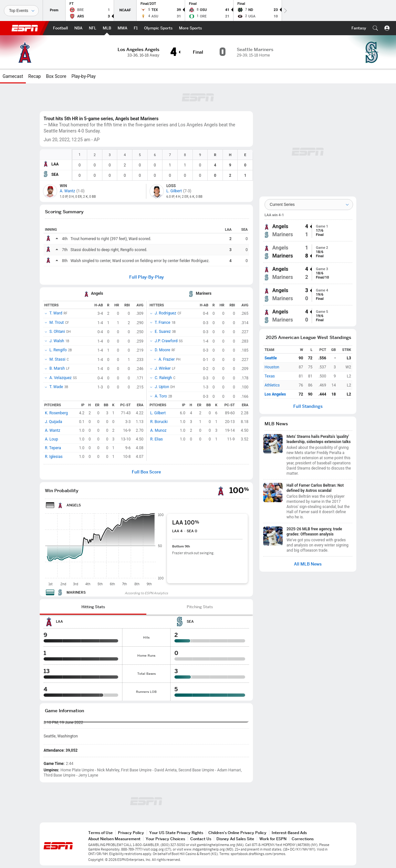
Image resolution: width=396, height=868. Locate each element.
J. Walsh (57, 341)
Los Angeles (275, 394)
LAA (55, 164)
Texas (270, 376)
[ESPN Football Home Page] (60, 28)
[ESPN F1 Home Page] (136, 28)
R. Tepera (53, 448)
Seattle (271, 358)
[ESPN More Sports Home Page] (190, 28)
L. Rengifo (58, 350)
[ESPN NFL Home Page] (93, 28)
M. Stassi (57, 359)
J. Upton (162, 387)
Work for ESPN (273, 839)
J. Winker (163, 368)
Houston (272, 367)
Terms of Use (100, 833)
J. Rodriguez (165, 313)
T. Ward (56, 313)
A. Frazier (167, 359)
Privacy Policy (131, 833)
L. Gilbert (158, 413)
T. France (162, 323)
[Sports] (21, 11)
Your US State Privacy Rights (176, 833)
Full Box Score (146, 472)
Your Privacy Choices (165, 839)
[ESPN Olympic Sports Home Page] (158, 28)
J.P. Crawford (166, 341)
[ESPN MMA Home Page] (122, 28)
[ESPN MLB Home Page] (107, 28)
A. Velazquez (61, 378)
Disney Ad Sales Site (235, 839)
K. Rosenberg (56, 413)
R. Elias (156, 439)
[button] (375, 28)
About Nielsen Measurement (114, 839)
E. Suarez (163, 332)
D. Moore (162, 350)
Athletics (272, 385)
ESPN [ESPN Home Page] (25, 28)
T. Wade (56, 387)
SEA (55, 175)
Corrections (303, 839)
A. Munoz (158, 430)
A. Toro (161, 396)
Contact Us (201, 839)
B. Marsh (57, 368)
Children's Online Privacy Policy (237, 833)
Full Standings (308, 406)
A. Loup (52, 439)
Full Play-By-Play (146, 277)
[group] (308, 230)
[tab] (93, 607)
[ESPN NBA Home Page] (78, 28)
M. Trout (57, 323)
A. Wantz (52, 430)
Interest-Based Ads (289, 833)
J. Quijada (53, 422)
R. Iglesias (54, 457)
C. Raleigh (163, 378)
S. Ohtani (57, 332)
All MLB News (308, 564)
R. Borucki (159, 422)
